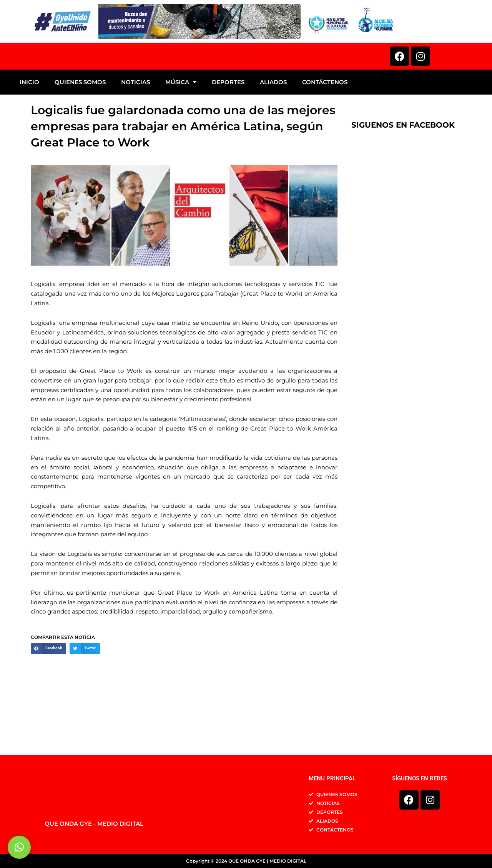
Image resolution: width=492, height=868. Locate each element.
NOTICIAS (135, 141)
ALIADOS (273, 141)
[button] (48, 708)
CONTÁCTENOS (325, 141)
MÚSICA (181, 141)
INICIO (29, 141)
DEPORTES (228, 141)
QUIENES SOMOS (80, 141)
